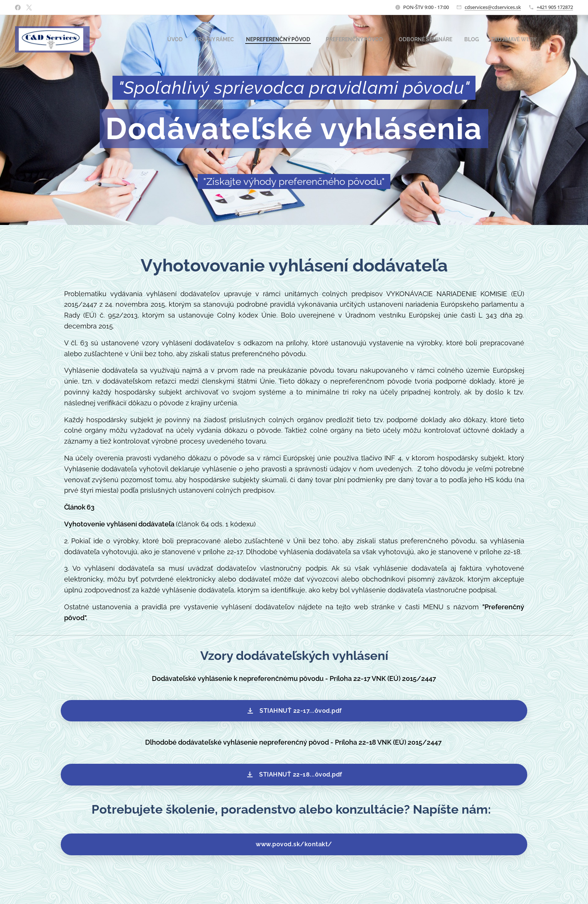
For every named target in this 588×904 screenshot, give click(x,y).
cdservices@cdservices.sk (493, 7)
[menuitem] (153, 39)
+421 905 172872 (555, 7)
